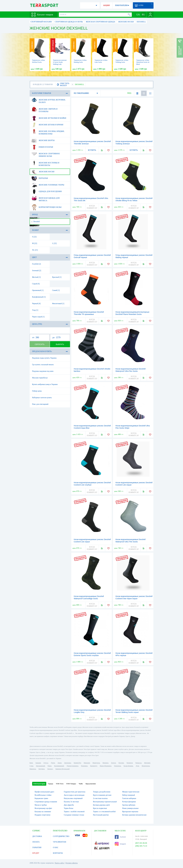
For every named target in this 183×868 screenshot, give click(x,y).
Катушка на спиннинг (43, 812)
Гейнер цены (37, 391)
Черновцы (84, 766)
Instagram (120, 844)
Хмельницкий (40, 766)
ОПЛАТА (36, 842)
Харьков (38, 763)
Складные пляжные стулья (74, 815)
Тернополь (117, 766)
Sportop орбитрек (129, 805)
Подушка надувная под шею (43, 371)
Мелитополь (146, 766)
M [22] (35, 243)
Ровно (50, 766)
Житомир (147, 763)
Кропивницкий (59, 766)
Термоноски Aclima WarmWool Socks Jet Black (143, 62)
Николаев (87, 763)
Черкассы (138, 763)
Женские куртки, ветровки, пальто (48, 100)
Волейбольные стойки (43, 795)
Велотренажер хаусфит (43, 808)
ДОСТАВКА (37, 836)
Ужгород (50, 769)
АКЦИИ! (106, 5)
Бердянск (42, 769)
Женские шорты (43, 140)
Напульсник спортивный (73, 798)
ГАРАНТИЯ (37, 848)
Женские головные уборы (48, 185)
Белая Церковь (128, 766)
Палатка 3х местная (71, 802)
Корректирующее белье (46, 207)
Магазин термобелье (40, 378)
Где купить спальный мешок (43, 365)
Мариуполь (96, 763)
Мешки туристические (131, 792)
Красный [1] (57, 277)
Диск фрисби (69, 805)
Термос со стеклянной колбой (104, 812)
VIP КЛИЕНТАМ (60, 842)
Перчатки (40, 178)
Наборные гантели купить (42, 398)
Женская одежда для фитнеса (45, 198)
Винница (105, 763)
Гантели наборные (129, 798)
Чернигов (130, 763)
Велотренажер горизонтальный (105, 802)
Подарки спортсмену (43, 815)
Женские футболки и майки (49, 118)
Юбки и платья (42, 147)
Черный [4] (36, 304)
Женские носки (43, 172)
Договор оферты (71, 863)
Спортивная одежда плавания (46, 802)
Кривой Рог (77, 763)
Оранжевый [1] (38, 290)
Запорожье (68, 763)
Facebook (120, 837)
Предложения (91, 784)
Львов (60, 763)
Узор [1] (35, 310)
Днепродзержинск (73, 766)
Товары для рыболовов (102, 792)
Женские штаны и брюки (47, 125)
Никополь (33, 769)
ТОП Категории (39, 784)
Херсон (113, 763)
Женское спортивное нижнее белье (46, 154)
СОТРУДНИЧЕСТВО (61, 836)
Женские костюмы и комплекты (45, 163)
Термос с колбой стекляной (74, 812)
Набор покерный (129, 795)
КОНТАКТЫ (58, 853)
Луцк (137, 766)
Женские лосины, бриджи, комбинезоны (48, 132)
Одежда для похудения (47, 192)
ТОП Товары (71, 784)
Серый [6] (36, 284)
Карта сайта (60, 863)
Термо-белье (68, 808)
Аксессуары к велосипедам (74, 795)
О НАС (56, 848)
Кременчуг (94, 766)
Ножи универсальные (130, 808)
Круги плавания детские (102, 795)
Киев (31, 763)
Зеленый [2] (37, 271)
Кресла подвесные (100, 808)
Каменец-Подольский (63, 769)
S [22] (34, 237)
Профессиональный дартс (44, 792)
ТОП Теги (60, 784)
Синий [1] (56, 290)
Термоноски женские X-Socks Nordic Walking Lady (60, 62)
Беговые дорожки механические (134, 815)
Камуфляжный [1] (39, 297)
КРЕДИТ (36, 853)
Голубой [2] (37, 264)
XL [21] (35, 250)
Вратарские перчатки (130, 812)
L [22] (54, 243)
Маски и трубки (41, 805)
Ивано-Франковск (106, 766)
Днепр (53, 763)
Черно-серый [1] (38, 317)
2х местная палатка (100, 798)
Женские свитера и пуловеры (44, 109)
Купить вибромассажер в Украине (45, 384)
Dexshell (35, 222)
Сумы (31, 766)
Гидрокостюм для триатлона (75, 792)
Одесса (46, 763)
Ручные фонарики (129, 802)
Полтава (121, 763)
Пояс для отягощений (40, 404)
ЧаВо (81, 784)
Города (50, 784)
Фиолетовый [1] (58, 304)
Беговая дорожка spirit (101, 805)
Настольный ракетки (101, 815)
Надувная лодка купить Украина (44, 358)
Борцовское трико (41, 798)
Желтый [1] (36, 277)
